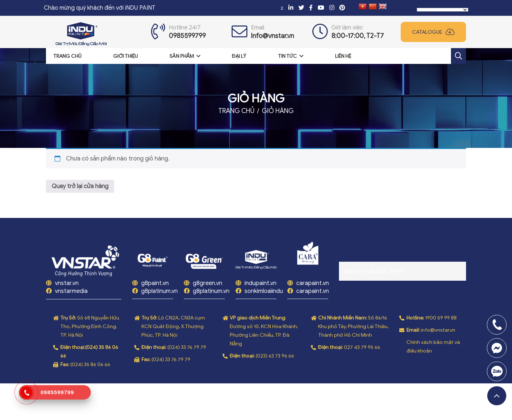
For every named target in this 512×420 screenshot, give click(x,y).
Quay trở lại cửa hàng (80, 186)
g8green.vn (208, 283)
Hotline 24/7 (185, 28)
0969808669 (497, 371)
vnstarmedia (71, 291)
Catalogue (427, 32)
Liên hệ (343, 56)
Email (258, 28)
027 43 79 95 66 (362, 347)
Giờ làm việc (347, 28)
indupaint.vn (260, 283)
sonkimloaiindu (264, 291)
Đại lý (239, 56)
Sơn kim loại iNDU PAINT (375, 271)
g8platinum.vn (159, 291)
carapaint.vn (313, 283)
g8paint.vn (155, 283)
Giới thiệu (125, 56)
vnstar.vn (66, 283)
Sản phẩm (182, 56)
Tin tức (287, 56)
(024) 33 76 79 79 (187, 347)
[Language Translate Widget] (443, 10)
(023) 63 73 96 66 (275, 356)
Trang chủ (67, 56)
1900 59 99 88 (441, 318)
